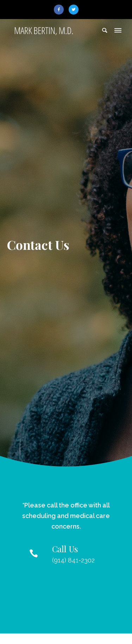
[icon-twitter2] (74, 10)
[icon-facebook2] (61, 10)
